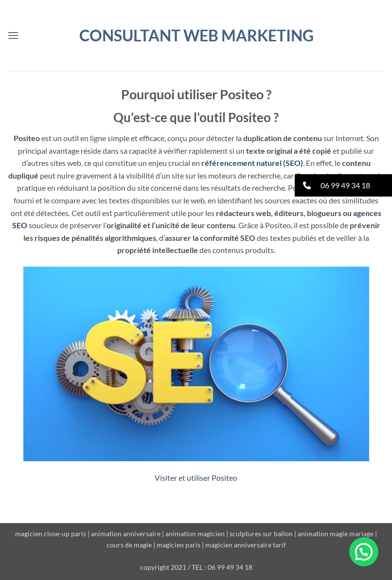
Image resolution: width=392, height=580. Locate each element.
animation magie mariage (336, 534)
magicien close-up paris (51, 534)
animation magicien (195, 534)
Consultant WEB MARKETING (196, 36)
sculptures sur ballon (261, 534)
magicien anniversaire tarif (246, 545)
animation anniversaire (126, 534)
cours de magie (129, 545)
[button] (13, 35)
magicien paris (178, 545)
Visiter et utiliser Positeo (196, 478)
